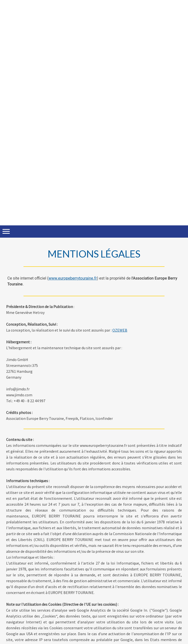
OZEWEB (120, 330)
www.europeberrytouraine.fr (73, 278)
